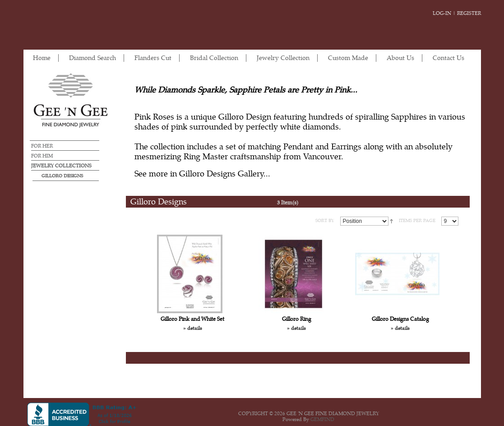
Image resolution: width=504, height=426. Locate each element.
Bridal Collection (214, 58)
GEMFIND (322, 419)
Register (469, 13)
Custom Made (348, 58)
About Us (400, 58)
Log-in (442, 13)
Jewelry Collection (283, 58)
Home (42, 58)
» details (193, 328)
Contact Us (449, 58)
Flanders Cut (153, 58)
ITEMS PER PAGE (417, 221)
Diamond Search (92, 58)
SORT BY (325, 221)
